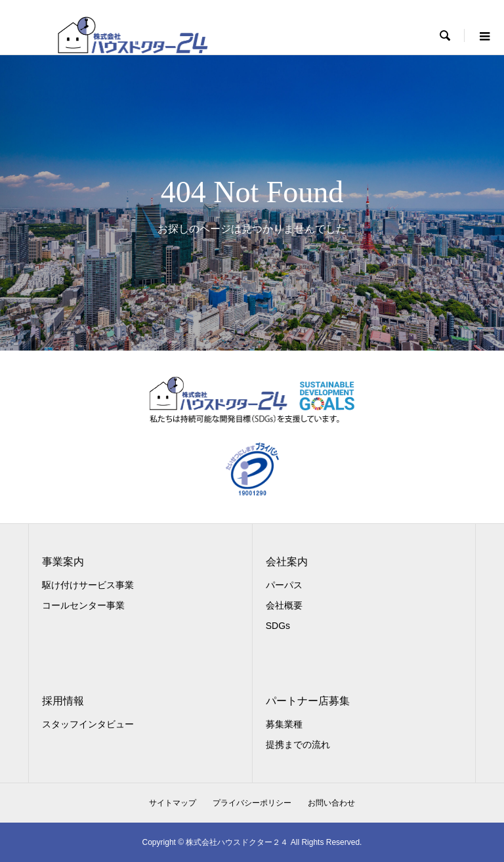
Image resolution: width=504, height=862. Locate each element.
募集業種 (284, 724)
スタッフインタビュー (88, 724)
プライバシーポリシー (252, 803)
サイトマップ (173, 803)
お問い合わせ (331, 803)
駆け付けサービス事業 (88, 585)
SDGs (278, 626)
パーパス (284, 585)
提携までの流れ (298, 744)
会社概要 (284, 605)
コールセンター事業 (83, 605)
